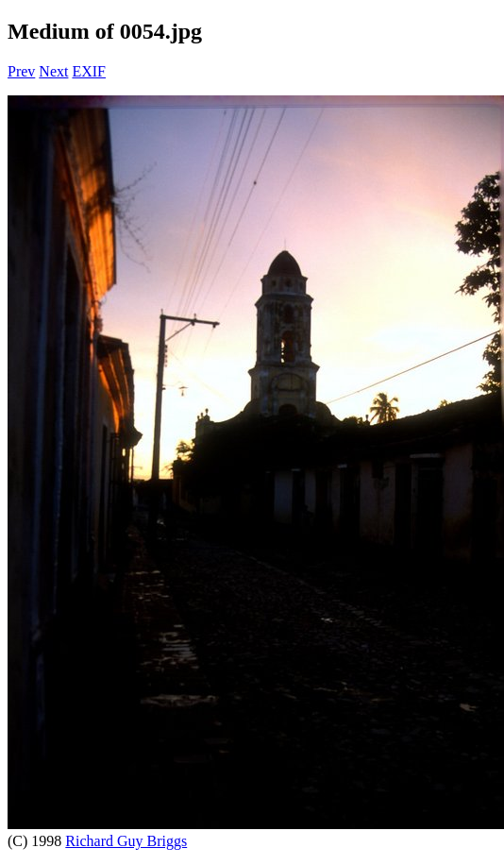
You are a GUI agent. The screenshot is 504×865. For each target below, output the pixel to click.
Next (53, 71)
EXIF (89, 71)
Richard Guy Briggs (126, 841)
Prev (21, 71)
